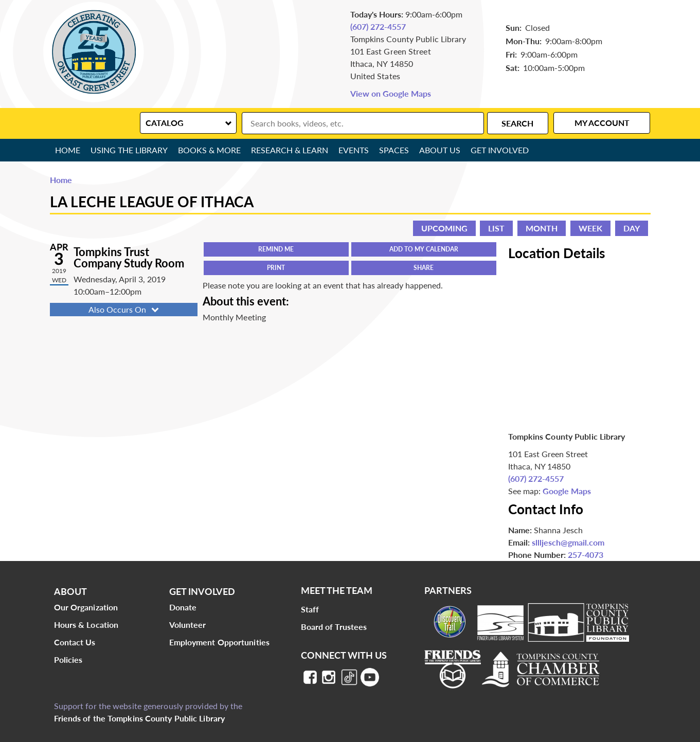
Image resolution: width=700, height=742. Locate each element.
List (496, 228)
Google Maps (567, 491)
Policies (68, 659)
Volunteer (188, 625)
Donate (183, 607)
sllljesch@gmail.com (568, 542)
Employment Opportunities (219, 642)
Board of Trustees (334, 627)
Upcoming (444, 228)
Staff (310, 609)
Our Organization (86, 607)
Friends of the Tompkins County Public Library (140, 718)
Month (542, 228)
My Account (602, 123)
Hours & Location (86, 625)
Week (590, 228)
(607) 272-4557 (378, 26)
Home (68, 150)
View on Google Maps (391, 93)
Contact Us (75, 642)
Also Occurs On (125, 309)
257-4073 (586, 555)
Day (632, 228)
